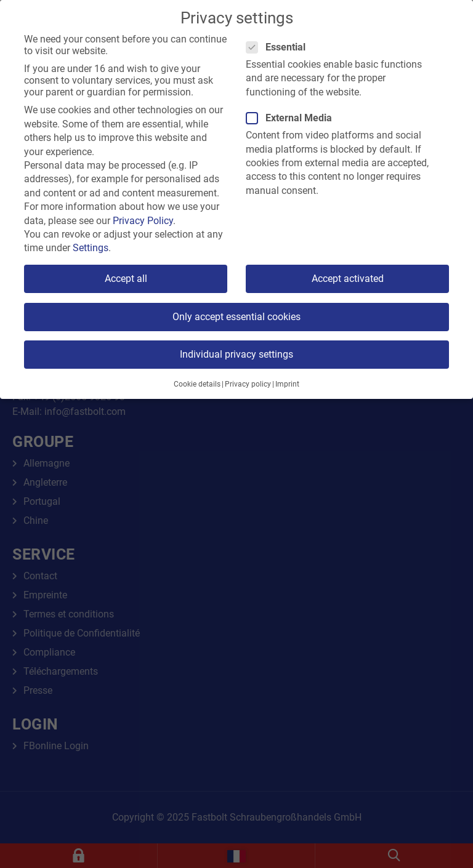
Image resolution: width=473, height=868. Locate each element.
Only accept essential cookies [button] (236, 317)
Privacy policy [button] (248, 384)
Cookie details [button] (197, 384)
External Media (293, 118)
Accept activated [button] (348, 279)
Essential (280, 47)
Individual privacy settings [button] (236, 354)
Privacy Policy (143, 221)
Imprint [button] (287, 384)
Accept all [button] (126, 279)
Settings (91, 248)
